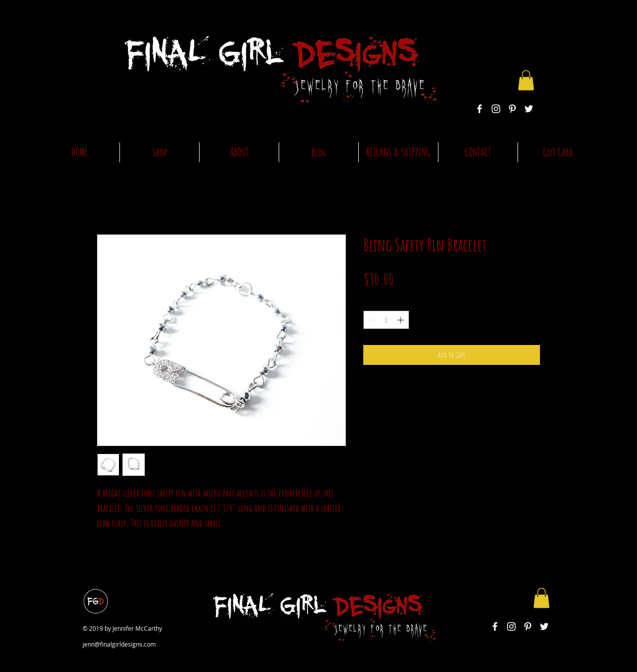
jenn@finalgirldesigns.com (119, 644)
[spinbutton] (386, 320)
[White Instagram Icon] (496, 109)
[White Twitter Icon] (529, 109)
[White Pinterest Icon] (512, 109)
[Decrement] (371, 320)
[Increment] (401, 320)
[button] (526, 80)
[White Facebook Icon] (479, 109)
